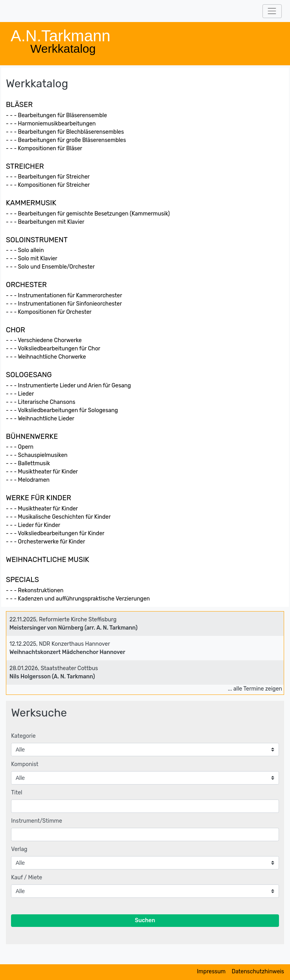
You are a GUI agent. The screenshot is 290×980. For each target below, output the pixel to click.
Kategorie (23, 736)
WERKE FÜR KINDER (39, 498)
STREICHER (25, 166)
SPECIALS (22, 580)
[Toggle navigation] (272, 11)
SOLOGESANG (29, 375)
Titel (17, 793)
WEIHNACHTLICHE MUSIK (48, 560)
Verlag (19, 849)
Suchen (145, 920)
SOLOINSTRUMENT (37, 240)
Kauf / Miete (27, 878)
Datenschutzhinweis (258, 972)
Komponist (25, 764)
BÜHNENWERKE (32, 437)
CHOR (16, 330)
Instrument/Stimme (37, 821)
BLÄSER (19, 105)
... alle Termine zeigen (255, 689)
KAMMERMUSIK (31, 203)
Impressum (211, 972)
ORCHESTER (26, 285)
